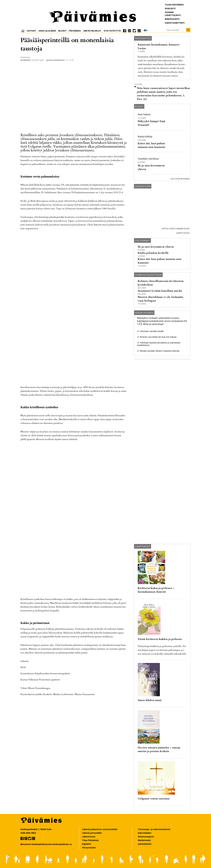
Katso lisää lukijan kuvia (176, 229)
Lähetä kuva (183, 233)
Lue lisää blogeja (180, 179)
